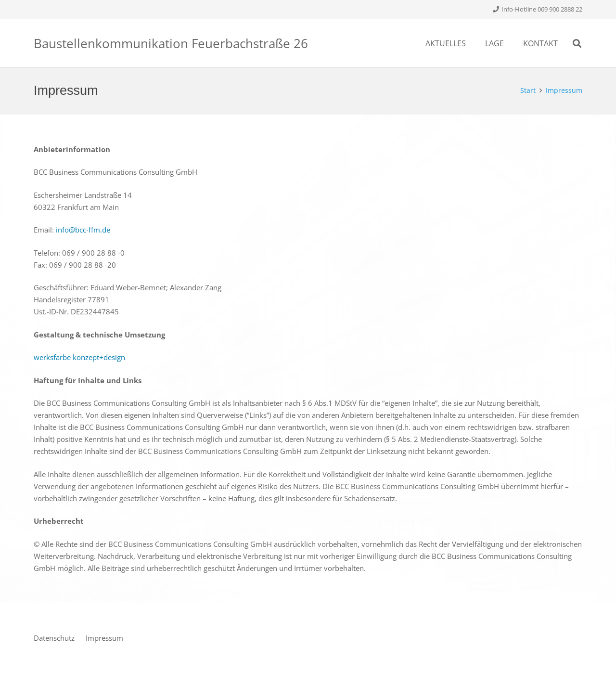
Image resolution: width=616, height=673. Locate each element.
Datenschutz (54, 638)
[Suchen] (577, 43)
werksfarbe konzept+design (79, 357)
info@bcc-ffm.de (83, 230)
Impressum (104, 638)
